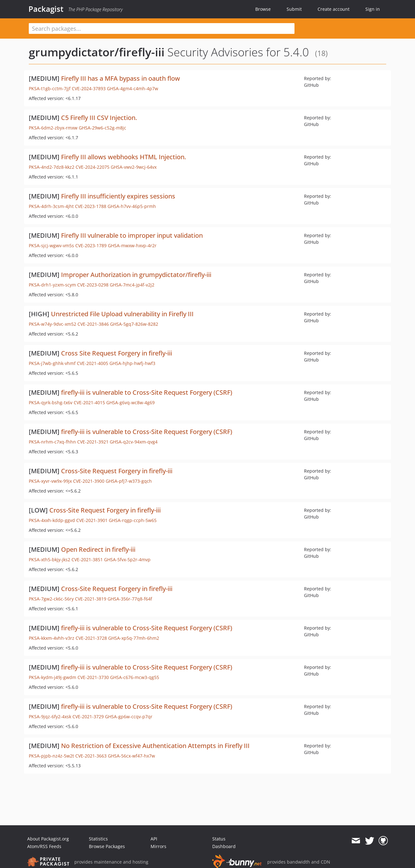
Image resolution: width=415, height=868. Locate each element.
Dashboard (224, 846)
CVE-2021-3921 (93, 442)
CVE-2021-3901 (92, 520)
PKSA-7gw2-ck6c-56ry (51, 599)
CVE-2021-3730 (93, 677)
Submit (294, 9)
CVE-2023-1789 (91, 245)
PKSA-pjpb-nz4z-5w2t (51, 756)
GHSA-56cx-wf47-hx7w (131, 756)
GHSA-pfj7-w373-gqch (129, 481)
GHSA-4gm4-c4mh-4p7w (133, 88)
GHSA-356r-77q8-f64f (130, 599)
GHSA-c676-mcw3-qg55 (135, 677)
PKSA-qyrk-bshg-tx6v (51, 403)
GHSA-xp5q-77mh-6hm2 (134, 638)
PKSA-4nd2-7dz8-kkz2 (52, 167)
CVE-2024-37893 (89, 88)
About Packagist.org (48, 839)
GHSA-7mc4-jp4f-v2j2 (132, 285)
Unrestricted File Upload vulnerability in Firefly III (122, 314)
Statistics (98, 839)
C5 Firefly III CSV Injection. (99, 118)
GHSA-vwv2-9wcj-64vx (134, 167)
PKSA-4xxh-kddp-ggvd (52, 520)
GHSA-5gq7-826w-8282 (134, 324)
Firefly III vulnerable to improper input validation (132, 235)
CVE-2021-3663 (91, 756)
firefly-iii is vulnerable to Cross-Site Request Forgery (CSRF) (147, 392)
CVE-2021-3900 (89, 481)
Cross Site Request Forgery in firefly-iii (117, 353)
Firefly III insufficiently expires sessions (118, 196)
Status (219, 839)
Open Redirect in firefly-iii (98, 549)
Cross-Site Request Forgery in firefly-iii (117, 471)
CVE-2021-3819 (91, 599)
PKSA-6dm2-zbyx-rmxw (53, 128)
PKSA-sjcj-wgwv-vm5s (51, 245)
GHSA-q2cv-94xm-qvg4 (134, 442)
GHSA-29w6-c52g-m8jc (102, 128)
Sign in (373, 9)
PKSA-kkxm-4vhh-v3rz (52, 638)
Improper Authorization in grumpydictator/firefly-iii (136, 275)
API (154, 839)
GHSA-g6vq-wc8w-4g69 (130, 403)
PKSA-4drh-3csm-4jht (51, 206)
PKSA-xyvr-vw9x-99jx (50, 481)
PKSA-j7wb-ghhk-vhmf (52, 363)
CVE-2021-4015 (89, 403)
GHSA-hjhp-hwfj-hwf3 (132, 363)
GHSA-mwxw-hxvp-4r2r (132, 245)
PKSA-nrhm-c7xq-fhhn (52, 442)
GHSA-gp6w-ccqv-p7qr (129, 717)
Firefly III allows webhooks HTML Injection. (124, 157)
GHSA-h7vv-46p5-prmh (132, 206)
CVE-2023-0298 (93, 285)
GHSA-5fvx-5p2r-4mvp (127, 560)
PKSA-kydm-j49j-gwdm (53, 677)
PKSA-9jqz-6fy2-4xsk (50, 717)
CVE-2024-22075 (93, 167)
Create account (334, 9)
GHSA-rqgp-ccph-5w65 (133, 520)
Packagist (46, 9)
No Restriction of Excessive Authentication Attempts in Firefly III (155, 746)
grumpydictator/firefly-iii (97, 52)
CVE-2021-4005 (93, 363)
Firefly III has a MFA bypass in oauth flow (121, 78)
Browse (263, 9)
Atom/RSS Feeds (44, 846)
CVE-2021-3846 (93, 324)
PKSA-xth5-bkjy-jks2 (50, 560)
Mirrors (158, 846)
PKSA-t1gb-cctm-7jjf (50, 88)
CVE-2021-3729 (88, 717)
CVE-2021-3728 (91, 638)
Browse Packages (107, 846)
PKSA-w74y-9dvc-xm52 (53, 324)
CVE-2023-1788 (91, 206)
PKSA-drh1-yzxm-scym (52, 285)
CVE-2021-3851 (87, 560)
